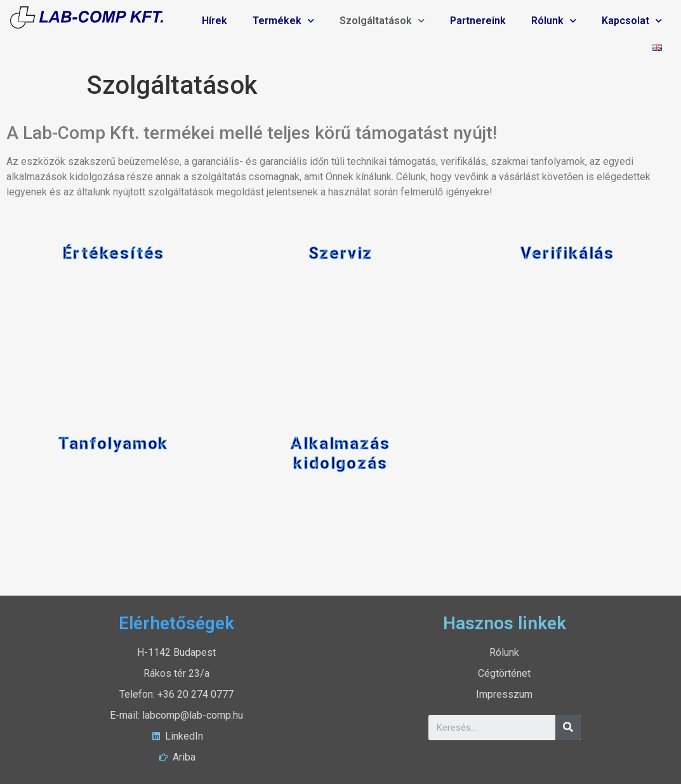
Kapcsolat (632, 21)
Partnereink (478, 21)
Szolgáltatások (382, 21)
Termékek (283, 21)
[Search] (568, 728)
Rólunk (554, 21)
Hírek (215, 21)
